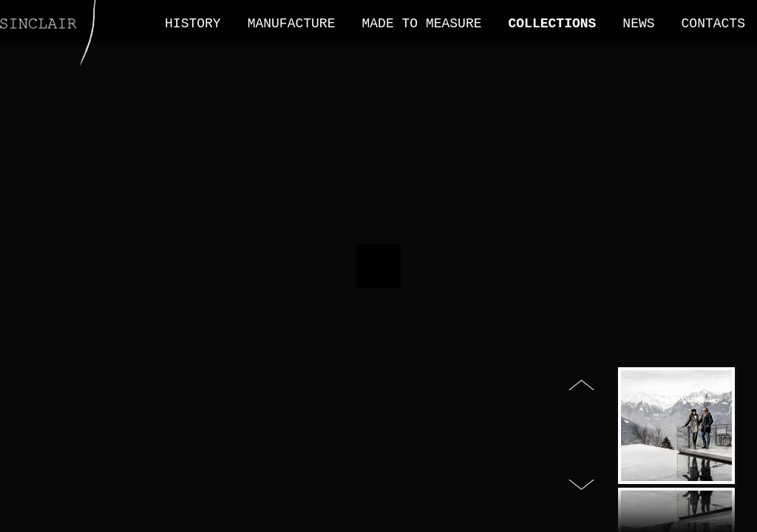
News (638, 24)
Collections (553, 24)
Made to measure (421, 24)
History (193, 24)
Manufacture (292, 24)
